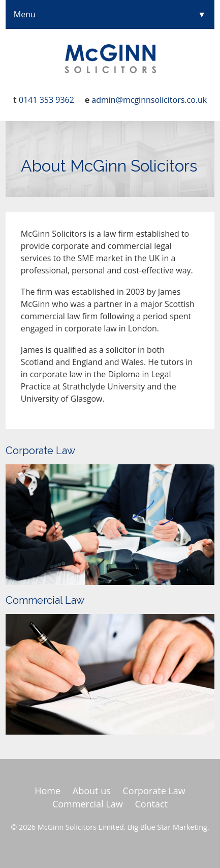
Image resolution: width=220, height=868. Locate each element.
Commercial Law (45, 600)
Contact (151, 804)
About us (92, 791)
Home (48, 791)
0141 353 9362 (46, 100)
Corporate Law (40, 451)
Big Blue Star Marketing (167, 827)
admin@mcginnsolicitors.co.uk (149, 100)
